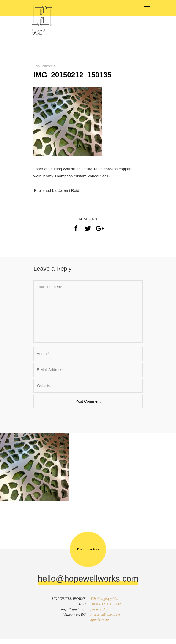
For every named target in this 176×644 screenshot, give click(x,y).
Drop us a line (88, 554)
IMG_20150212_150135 (79, 74)
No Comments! (47, 66)
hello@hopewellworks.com (88, 584)
